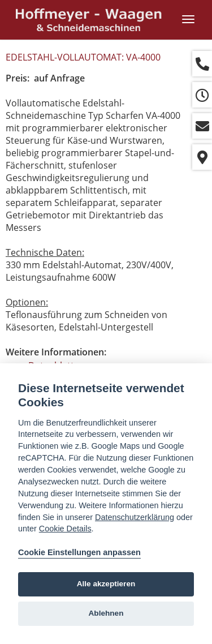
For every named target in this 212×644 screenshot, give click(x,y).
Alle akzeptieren (106, 584)
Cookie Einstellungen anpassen (79, 552)
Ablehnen (106, 613)
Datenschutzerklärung (135, 517)
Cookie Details (65, 529)
